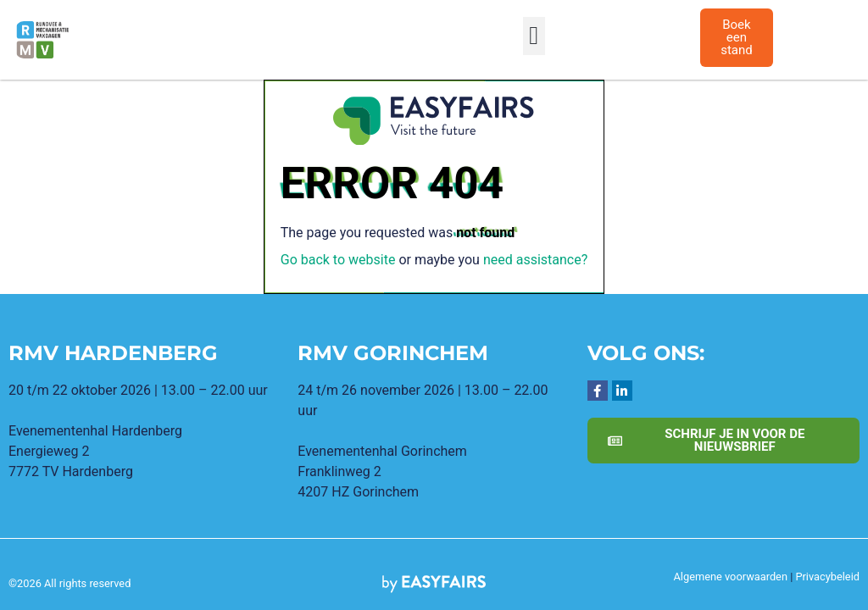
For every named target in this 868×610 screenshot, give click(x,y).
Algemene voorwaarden (731, 577)
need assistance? (535, 260)
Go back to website (338, 260)
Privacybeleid (827, 577)
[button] (534, 36)
